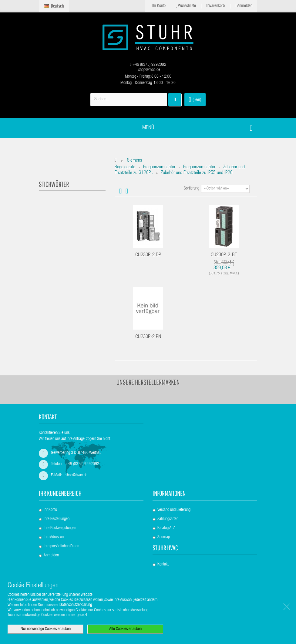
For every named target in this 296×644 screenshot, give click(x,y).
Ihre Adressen (54, 537)
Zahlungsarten (168, 519)
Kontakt (163, 565)
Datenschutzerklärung (76, 605)
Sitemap (164, 537)
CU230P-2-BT (224, 255)
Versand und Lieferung (174, 510)
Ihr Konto (158, 6)
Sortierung (192, 189)
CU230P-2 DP (148, 255)
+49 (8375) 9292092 (148, 65)
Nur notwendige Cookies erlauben (46, 629)
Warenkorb (215, 6)
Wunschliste (186, 6)
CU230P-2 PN (148, 337)
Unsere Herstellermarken (148, 382)
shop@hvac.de (148, 70)
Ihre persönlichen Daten (61, 546)
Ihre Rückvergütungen (60, 528)
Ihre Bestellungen (57, 519)
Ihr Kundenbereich (60, 493)
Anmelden (244, 6)
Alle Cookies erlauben (125, 629)
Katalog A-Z (166, 528)
